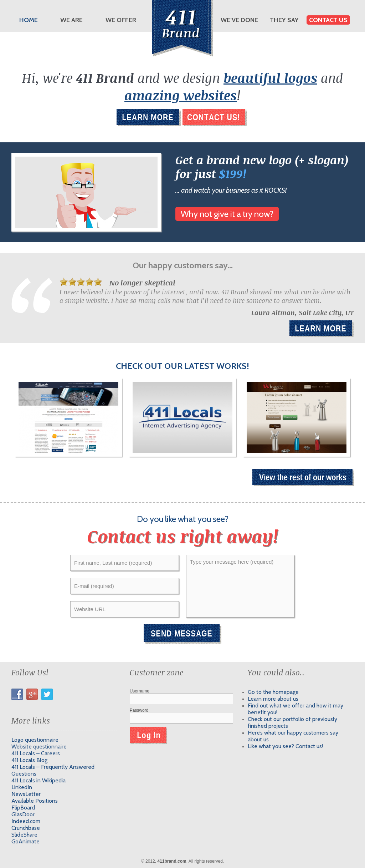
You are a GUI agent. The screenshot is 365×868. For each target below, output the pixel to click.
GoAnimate (25, 841)
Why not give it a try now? (227, 214)
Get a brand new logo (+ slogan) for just (262, 166)
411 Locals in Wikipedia (38, 780)
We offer (121, 20)
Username (140, 691)
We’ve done (239, 20)
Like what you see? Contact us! (285, 746)
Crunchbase (26, 828)
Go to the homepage (273, 692)
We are (71, 20)
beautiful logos (270, 78)
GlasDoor (23, 814)
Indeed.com (26, 821)
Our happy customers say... (183, 265)
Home (29, 20)
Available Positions (35, 801)
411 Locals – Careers (36, 753)
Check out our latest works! (182, 366)
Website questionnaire (39, 747)
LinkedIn (22, 787)
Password (139, 710)
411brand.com (172, 861)
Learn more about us (273, 699)
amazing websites (181, 95)
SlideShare (24, 835)
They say (284, 20)
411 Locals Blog (29, 760)
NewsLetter (26, 794)
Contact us (328, 20)
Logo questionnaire (35, 740)
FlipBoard (23, 808)
